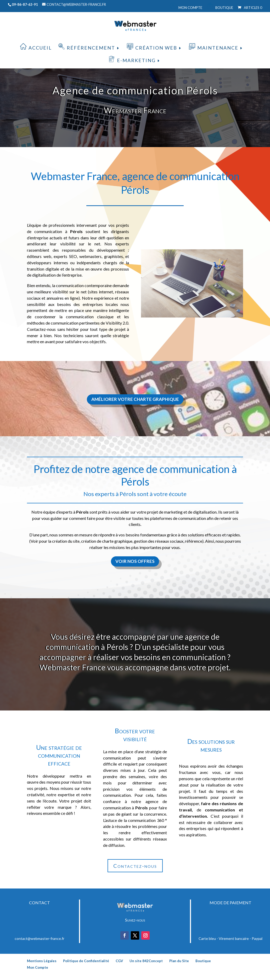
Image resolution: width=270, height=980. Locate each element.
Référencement (91, 48)
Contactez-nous (135, 866)
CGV (119, 961)
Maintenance (218, 48)
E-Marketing (136, 60)
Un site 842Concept (146, 961)
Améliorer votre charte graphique (135, 399)
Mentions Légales (42, 961)
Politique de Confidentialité (86, 961)
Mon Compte (190, 8)
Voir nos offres (135, 561)
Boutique (224, 8)
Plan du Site (179, 961)
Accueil (40, 48)
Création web (156, 48)
